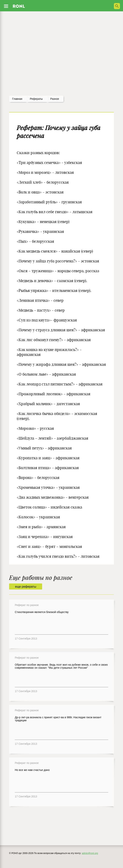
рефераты (36, 99)
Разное (55, 99)
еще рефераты (26, 587)
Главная (17, 99)
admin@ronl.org (90, 853)
